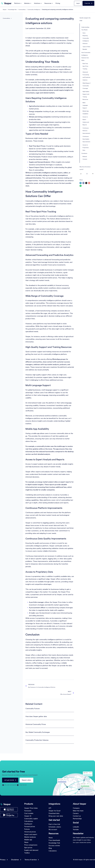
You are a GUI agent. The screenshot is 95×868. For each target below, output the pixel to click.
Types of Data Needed (86, 48)
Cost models (29, 813)
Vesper (5, 10)
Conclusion (84, 153)
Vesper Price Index (31, 808)
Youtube (76, 829)
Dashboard (28, 824)
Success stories (54, 846)
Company (76, 808)
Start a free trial (54, 824)
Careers (76, 813)
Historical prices (30, 832)
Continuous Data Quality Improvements (86, 139)
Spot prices (28, 848)
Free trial (87, 3)
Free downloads (54, 840)
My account (53, 829)
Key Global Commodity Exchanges (38, 732)
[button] (81, 183)
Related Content (85, 158)
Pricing (58, 3)
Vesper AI (28, 816)
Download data (54, 813)
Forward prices (30, 827)
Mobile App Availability (86, 112)
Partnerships (77, 819)
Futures (27, 829)
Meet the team (78, 811)
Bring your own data (56, 816)
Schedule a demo (55, 827)
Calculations (29, 821)
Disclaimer (15, 860)
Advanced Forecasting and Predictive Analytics (86, 76)
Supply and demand (31, 850)
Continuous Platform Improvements (86, 131)
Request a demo (26, 780)
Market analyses (30, 837)
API (50, 808)
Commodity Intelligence (34, 10)
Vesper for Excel (54, 811)
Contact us (77, 816)
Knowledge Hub (12, 10)
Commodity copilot (31, 819)
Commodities (22, 10)
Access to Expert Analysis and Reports (86, 121)
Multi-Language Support (85, 105)
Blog (50, 848)
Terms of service (31, 860)
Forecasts (28, 811)
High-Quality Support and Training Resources (86, 96)
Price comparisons (31, 845)
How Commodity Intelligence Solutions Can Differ (86, 56)
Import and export (31, 834)
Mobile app (28, 840)
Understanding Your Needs (85, 29)
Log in (78, 3)
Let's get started (9, 780)
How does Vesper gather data (36, 716)
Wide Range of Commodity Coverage (87, 86)
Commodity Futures (33, 709)
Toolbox (27, 853)
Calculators (53, 851)
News (26, 842)
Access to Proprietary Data (86, 148)
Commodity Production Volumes (37, 740)
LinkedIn (76, 827)
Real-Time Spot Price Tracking (85, 66)
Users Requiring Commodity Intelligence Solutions (86, 38)
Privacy (3, 860)
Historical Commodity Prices (36, 724)
